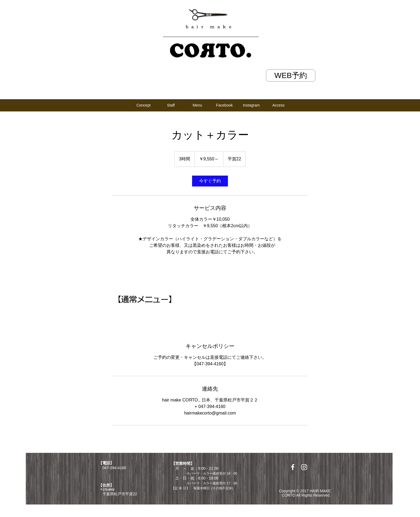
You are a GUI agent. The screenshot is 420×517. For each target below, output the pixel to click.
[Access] (278, 105)
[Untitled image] (144, 299)
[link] (210, 181)
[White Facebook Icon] (293, 467)
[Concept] (143, 105)
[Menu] (197, 105)
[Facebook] (224, 105)
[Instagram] (251, 105)
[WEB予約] (291, 75)
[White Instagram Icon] (304, 467)
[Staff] (171, 105)
